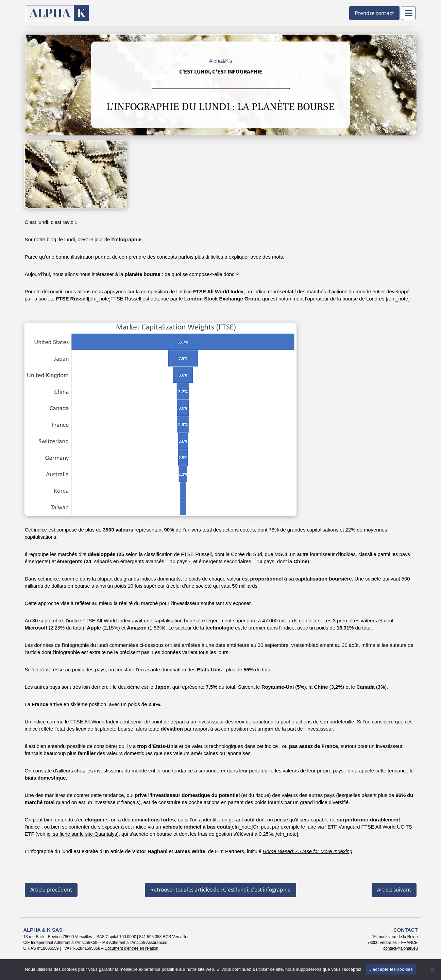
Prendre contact (374, 13)
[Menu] (409, 13)
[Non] (432, 969)
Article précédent (51, 890)
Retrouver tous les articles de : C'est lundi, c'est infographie (220, 890)
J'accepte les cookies (391, 969)
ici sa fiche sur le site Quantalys (82, 834)
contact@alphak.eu (400, 948)
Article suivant (394, 890)
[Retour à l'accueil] (58, 13)
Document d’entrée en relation (132, 948)
